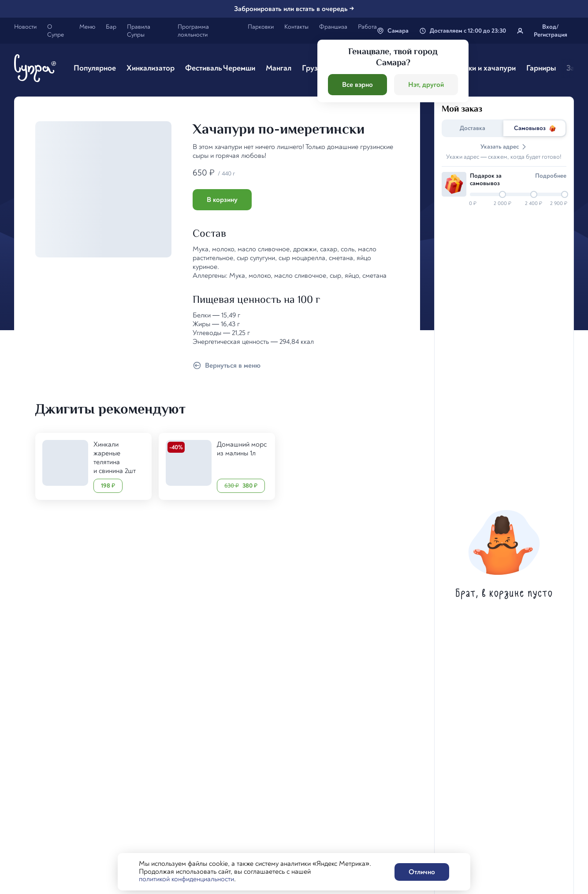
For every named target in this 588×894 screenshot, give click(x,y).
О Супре (56, 31)
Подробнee (551, 176)
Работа (367, 27)
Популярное (95, 68)
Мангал (279, 68)
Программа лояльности (193, 31)
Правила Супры (139, 31)
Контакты (296, 27)
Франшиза (333, 27)
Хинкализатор (151, 68)
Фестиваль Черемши (220, 68)
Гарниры (541, 68)
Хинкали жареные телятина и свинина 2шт (115, 458)
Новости (25, 27)
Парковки (261, 27)
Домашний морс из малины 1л (242, 449)
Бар (111, 27)
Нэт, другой (426, 85)
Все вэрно (357, 85)
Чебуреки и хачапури (479, 68)
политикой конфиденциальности (186, 879)
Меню (87, 27)
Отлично (422, 872)
